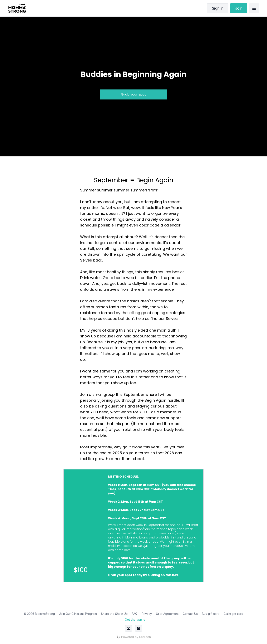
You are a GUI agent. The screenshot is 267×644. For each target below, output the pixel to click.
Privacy (147, 614)
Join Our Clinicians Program (78, 614)
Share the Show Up (114, 614)
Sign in (218, 8)
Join (239, 8)
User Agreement (167, 614)
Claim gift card (233, 614)
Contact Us (190, 614)
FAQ (135, 614)
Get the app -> (135, 619)
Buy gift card (211, 614)
